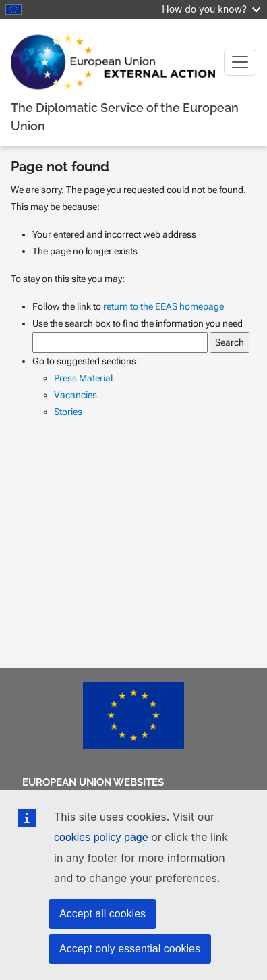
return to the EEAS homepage (164, 306)
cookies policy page (101, 837)
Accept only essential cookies (130, 949)
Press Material (83, 378)
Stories (68, 412)
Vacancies (76, 395)
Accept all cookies (102, 914)
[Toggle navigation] (240, 62)
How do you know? (211, 9)
